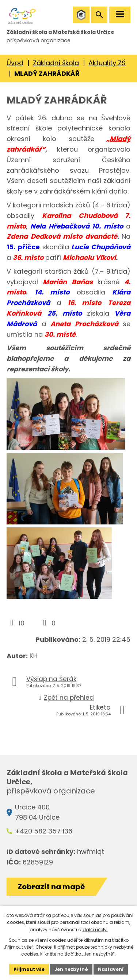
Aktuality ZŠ (107, 63)
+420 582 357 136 (44, 831)
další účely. (95, 930)
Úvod (15, 63)
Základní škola (56, 63)
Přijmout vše (29, 969)
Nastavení (111, 969)
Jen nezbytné (71, 969)
